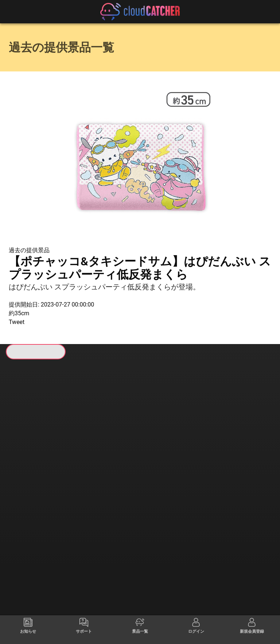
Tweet (17, 322)
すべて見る (37, 462)
